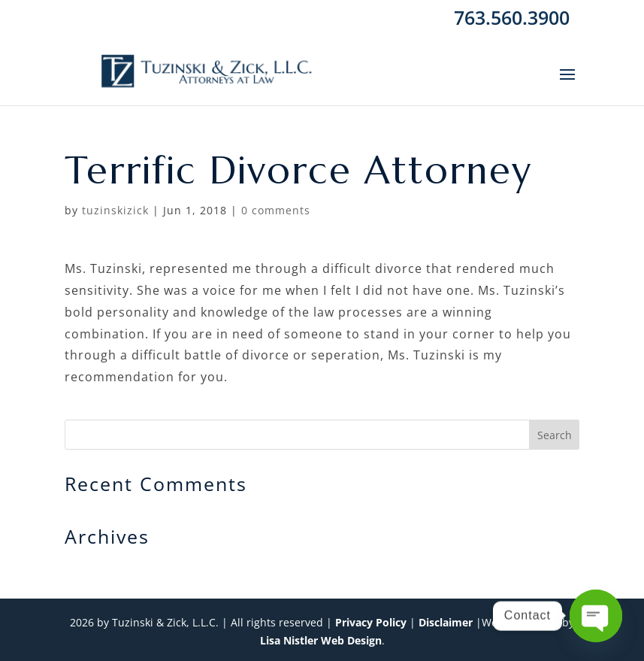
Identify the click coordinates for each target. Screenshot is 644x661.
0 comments (276, 210)
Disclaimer (446, 622)
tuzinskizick (115, 210)
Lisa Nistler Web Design (321, 640)
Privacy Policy (371, 622)
